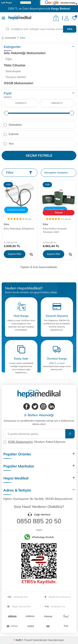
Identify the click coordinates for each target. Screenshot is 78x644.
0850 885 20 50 (39, 521)
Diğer (9, 59)
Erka (6, 224)
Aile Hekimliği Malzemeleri (25, 53)
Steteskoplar (13, 71)
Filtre (19, 173)
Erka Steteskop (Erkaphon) (19, 229)
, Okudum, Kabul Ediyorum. (35, 442)
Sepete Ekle (14, 254)
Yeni (9, 144)
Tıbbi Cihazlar (15, 65)
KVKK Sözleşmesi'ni (20, 442)
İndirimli (11, 134)
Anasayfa (9, 38)
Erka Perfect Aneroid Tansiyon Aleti (55, 230)
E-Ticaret (27, 640)
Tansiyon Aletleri (16, 77)
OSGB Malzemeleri (19, 83)
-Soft (18, 640)
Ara (70, 29)
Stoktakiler (13, 125)
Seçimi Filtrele (39, 155)
